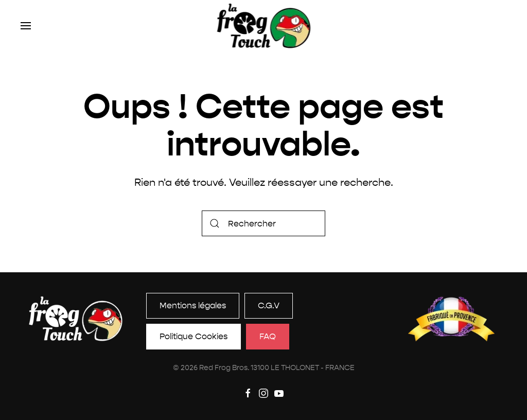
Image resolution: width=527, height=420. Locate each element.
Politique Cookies (194, 336)
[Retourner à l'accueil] (264, 26)
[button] (26, 26)
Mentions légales (193, 305)
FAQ (268, 336)
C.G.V (269, 305)
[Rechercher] (263, 223)
